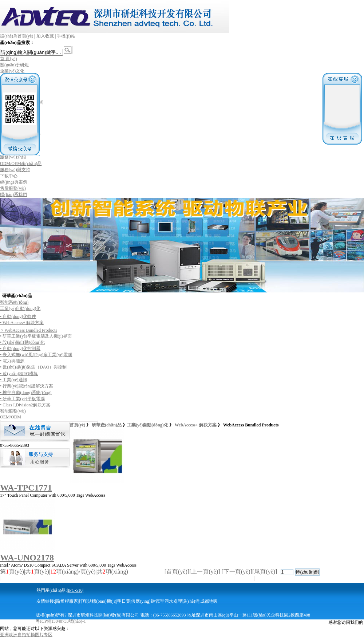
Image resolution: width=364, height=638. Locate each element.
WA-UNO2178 (27, 558)
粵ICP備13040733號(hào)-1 (61, 621)
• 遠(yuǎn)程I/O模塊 (19, 374)
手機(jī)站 (66, 36)
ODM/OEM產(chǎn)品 (21, 164)
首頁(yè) (77, 425)
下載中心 (9, 176)
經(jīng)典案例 (14, 182)
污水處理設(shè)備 (182, 601)
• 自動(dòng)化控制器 (20, 348)
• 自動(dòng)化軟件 (18, 316)
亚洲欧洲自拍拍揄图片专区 (26, 635)
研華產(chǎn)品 (106, 425)
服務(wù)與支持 (15, 170)
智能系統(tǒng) (14, 302)
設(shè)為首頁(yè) (17, 36)
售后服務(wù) (13, 188)
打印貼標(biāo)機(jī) (97, 601)
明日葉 (124, 601)
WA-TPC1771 (26, 488)
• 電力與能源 (12, 361)
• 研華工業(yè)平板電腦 (22, 399)
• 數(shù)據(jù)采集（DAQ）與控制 (33, 367)
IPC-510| (76, 590)
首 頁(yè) (8, 59)
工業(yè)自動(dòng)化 (20, 308)
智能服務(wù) (13, 411)
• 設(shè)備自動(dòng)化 (22, 342)
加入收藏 (45, 36)
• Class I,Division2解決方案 (25, 405)
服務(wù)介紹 (13, 157)
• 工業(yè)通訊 (14, 380)
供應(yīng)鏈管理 (147, 601)
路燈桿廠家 (67, 601)
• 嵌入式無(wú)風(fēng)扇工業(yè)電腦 (36, 355)
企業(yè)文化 (12, 71)
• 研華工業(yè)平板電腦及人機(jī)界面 (36, 336)
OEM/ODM (11, 417)
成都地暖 (209, 601)
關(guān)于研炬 (14, 65)
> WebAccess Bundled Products (29, 330)
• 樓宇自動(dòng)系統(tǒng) (26, 393)
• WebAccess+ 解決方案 (22, 323)
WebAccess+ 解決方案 (196, 425)
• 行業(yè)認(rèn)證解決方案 (27, 386)
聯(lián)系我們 (13, 194)
